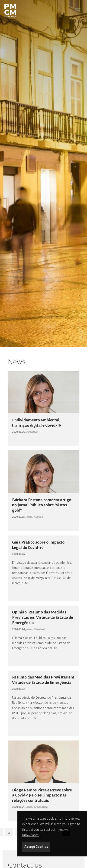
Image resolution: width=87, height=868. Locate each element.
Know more (30, 835)
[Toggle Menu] (78, 10)
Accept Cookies (36, 847)
